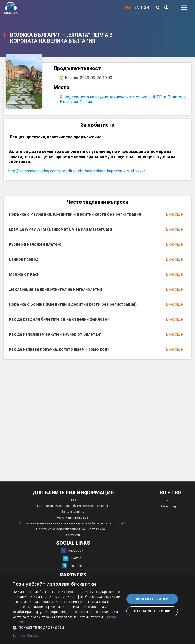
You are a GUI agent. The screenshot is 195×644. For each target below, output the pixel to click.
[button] (67, 627)
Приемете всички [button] (152, 599)
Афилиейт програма (73, 517)
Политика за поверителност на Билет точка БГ (73, 529)
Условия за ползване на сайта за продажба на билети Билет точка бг (73, 523)
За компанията (73, 512)
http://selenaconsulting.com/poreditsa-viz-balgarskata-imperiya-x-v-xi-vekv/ (77, 171)
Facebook (72, 551)
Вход (170, 502)
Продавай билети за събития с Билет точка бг (73, 506)
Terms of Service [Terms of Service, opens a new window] (26, 636)
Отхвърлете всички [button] (152, 611)
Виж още (174, 214)
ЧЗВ (73, 500)
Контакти (73, 535)
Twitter (72, 558)
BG (127, 7)
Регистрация (170, 506)
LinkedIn (72, 566)
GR (146, 7)
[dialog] (97, 610)
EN (137, 7)
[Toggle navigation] (184, 8)
